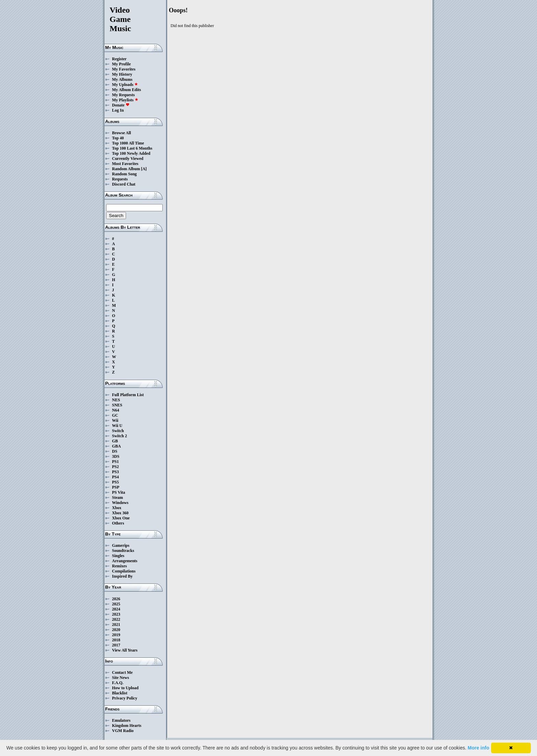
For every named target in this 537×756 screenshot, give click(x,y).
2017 (116, 645)
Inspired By (122, 576)
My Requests (123, 95)
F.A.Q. (118, 683)
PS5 (115, 482)
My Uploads (125, 85)
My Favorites (124, 69)
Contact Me (122, 672)
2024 (116, 609)
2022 (116, 619)
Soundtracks (123, 551)
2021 (116, 625)
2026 (116, 599)
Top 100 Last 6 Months (132, 148)
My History (122, 74)
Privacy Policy (125, 698)
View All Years (125, 650)
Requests (120, 179)
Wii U (117, 426)
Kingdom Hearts (127, 726)
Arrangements (125, 561)
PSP (116, 487)
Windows (120, 503)
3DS (116, 456)
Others (118, 523)
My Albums (122, 79)
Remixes (119, 566)
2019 (116, 635)
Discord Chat (124, 184)
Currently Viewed (128, 159)
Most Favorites (125, 164)
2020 (116, 630)
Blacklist (120, 693)
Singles (118, 556)
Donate (121, 105)
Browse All (121, 133)
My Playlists (125, 100)
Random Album (126, 169)
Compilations (124, 571)
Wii (115, 420)
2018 (116, 640)
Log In (118, 110)
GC (115, 415)
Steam (117, 497)
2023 (116, 614)
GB (115, 441)
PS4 (115, 477)
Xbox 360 (120, 513)
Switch (118, 431)
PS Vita (118, 492)
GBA (116, 446)
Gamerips (121, 545)
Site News (121, 678)
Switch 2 (120, 436)
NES (116, 400)
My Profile (121, 64)
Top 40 (118, 138)
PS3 (115, 472)
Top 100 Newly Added (131, 153)
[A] (144, 169)
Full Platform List (128, 395)
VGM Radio (123, 731)
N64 (116, 410)
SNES (117, 405)
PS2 (115, 467)
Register (119, 59)
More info (479, 748)
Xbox (117, 508)
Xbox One (121, 518)
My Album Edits (127, 90)
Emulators (121, 720)
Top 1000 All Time (128, 143)
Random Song (124, 174)
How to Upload (125, 688)
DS (115, 451)
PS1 (115, 462)
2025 (116, 604)
